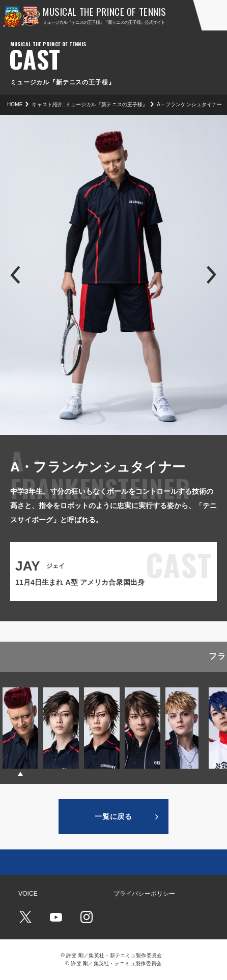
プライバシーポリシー (144, 894)
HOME (15, 104)
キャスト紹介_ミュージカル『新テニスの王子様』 (90, 104)
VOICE (28, 894)
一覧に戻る (114, 816)
